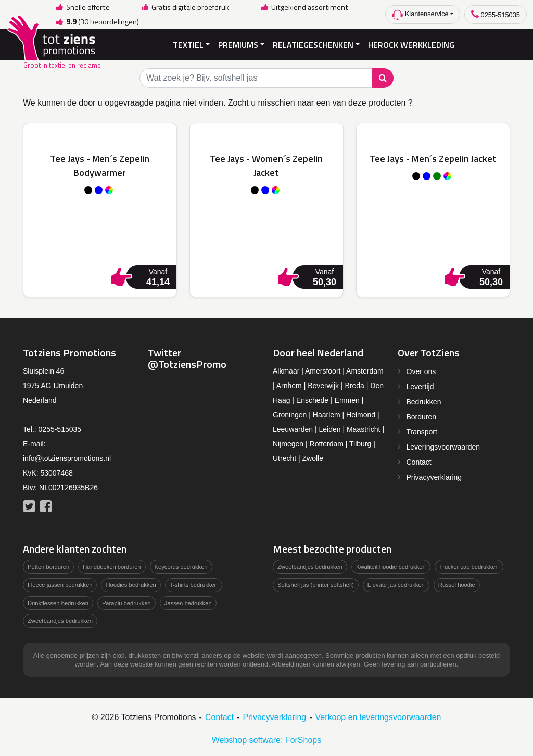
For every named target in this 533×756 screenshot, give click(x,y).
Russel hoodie (457, 585)
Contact (419, 462)
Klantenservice (420, 15)
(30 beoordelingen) (97, 22)
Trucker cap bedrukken (469, 567)
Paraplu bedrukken (126, 603)
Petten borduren (48, 567)
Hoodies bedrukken (131, 585)
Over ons (421, 371)
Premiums (238, 45)
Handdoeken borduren (112, 567)
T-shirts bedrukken (194, 585)
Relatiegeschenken (313, 45)
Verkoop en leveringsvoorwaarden (378, 717)
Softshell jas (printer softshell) (316, 585)
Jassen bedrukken (188, 603)
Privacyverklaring (434, 477)
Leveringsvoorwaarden (443, 447)
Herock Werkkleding (411, 45)
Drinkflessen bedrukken (58, 603)
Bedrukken (424, 402)
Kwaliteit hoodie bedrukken (391, 567)
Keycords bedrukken (181, 567)
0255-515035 (496, 14)
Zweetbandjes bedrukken (60, 621)
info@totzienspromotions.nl (67, 458)
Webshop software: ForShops (266, 740)
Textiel (188, 45)
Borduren (422, 417)
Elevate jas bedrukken (396, 585)
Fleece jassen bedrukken (60, 585)
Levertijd (420, 387)
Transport (422, 432)
